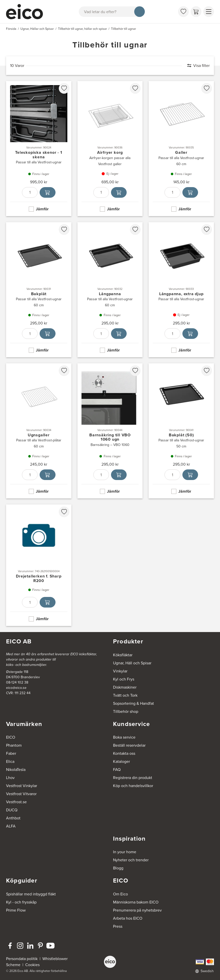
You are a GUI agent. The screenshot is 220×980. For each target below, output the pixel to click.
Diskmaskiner (125, 687)
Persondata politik (22, 959)
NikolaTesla (16, 770)
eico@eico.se (16, 688)
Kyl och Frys (124, 679)
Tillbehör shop (126, 711)
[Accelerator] (27, 12)
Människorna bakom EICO (136, 902)
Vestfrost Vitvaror (21, 794)
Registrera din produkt (133, 778)
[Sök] (140, 12)
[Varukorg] (196, 12)
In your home (125, 852)
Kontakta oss (124, 753)
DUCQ (12, 810)
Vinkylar (120, 671)
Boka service (124, 737)
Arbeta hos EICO (128, 918)
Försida (11, 29)
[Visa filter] (196, 66)
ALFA (11, 826)
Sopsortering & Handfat (133, 703)
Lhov (10, 778)
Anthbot (13, 818)
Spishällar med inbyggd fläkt (31, 894)
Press (118, 926)
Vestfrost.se (16, 802)
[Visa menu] (209, 12)
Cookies (32, 965)
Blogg (118, 868)
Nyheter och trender (131, 860)
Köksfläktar (123, 655)
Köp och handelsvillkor (133, 786)
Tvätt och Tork (125, 695)
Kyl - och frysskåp (21, 902)
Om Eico (120, 894)
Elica (10, 761)
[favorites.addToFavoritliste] (64, 88)
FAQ (117, 770)
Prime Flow (16, 910)
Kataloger (121, 761)
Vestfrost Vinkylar (22, 786)
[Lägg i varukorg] (47, 192)
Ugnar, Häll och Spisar (132, 663)
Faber (11, 753)
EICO (11, 737)
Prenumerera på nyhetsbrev (137, 910)
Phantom (14, 745)
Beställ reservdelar (129, 745)
